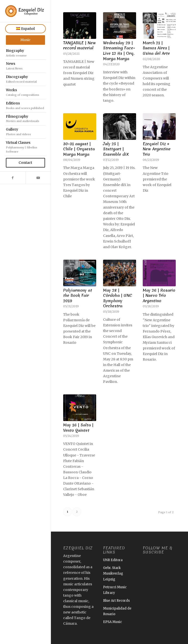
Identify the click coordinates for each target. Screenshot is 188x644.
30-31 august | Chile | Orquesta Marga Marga (79, 149)
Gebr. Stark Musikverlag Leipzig (113, 573)
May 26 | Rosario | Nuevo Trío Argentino (159, 295)
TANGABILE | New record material (80, 45)
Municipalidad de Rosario (117, 611)
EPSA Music (112, 622)
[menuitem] (25, 29)
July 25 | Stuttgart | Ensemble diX (116, 149)
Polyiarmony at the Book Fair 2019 (78, 295)
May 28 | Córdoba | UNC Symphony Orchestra (118, 298)
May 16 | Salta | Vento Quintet (78, 428)
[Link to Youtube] (38, 178)
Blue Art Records (116, 601)
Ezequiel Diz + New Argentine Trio (157, 149)
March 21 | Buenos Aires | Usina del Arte (156, 48)
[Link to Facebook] (13, 178)
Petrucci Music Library (115, 590)
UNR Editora (113, 560)
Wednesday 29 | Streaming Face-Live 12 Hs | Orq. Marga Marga (119, 51)
